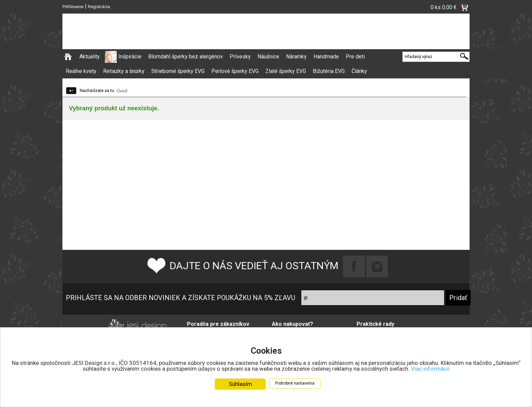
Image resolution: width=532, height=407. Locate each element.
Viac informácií (430, 371)
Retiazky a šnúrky (124, 71)
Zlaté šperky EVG (286, 71)
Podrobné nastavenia (295, 386)
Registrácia (99, 7)
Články (359, 71)
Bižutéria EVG (329, 71)
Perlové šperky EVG (235, 71)
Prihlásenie (73, 7)
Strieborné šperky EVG (178, 71)
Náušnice (268, 57)
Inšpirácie (130, 57)
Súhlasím (240, 386)
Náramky (296, 57)
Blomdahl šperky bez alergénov (186, 57)
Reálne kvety (81, 71)
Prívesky (240, 57)
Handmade (326, 57)
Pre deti (355, 57)
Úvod (122, 91)
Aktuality (90, 57)
